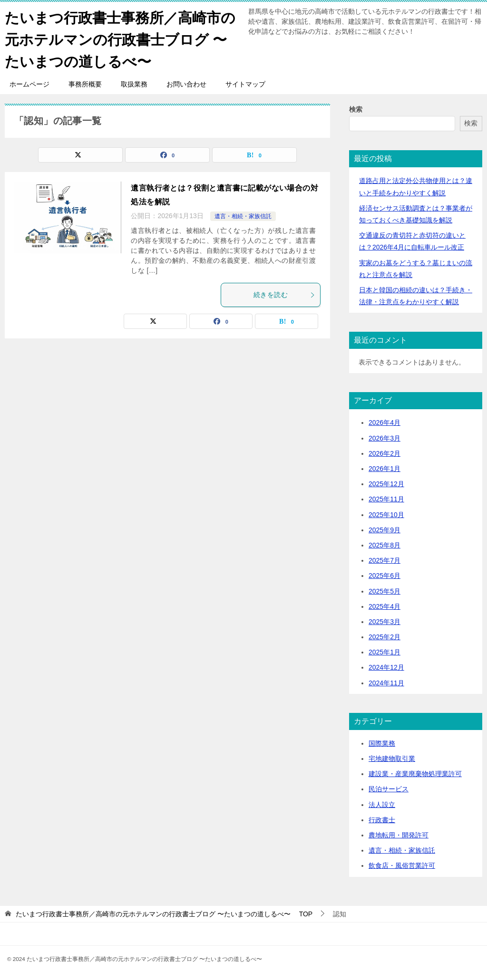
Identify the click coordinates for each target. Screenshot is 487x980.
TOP (164, 913)
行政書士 (382, 818)
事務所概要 (85, 83)
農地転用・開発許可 (399, 834)
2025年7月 (385, 559)
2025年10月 (386, 513)
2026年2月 (385, 452)
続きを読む (284, 294)
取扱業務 (134, 83)
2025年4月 (385, 605)
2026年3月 (385, 437)
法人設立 (382, 803)
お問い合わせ (186, 83)
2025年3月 (385, 620)
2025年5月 (385, 590)
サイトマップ (245, 83)
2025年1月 (385, 651)
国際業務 (382, 742)
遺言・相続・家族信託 (243, 215)
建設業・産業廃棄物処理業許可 (415, 773)
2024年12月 (386, 666)
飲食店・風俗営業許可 (402, 865)
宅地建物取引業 (392, 758)
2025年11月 (386, 498)
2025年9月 (385, 528)
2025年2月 (385, 636)
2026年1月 (385, 468)
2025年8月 (385, 544)
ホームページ (29, 83)
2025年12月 (386, 483)
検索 (356, 108)
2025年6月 (385, 575)
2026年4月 (385, 422)
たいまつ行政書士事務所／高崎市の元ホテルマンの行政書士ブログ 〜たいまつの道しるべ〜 (120, 38)
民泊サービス (389, 788)
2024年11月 (386, 682)
